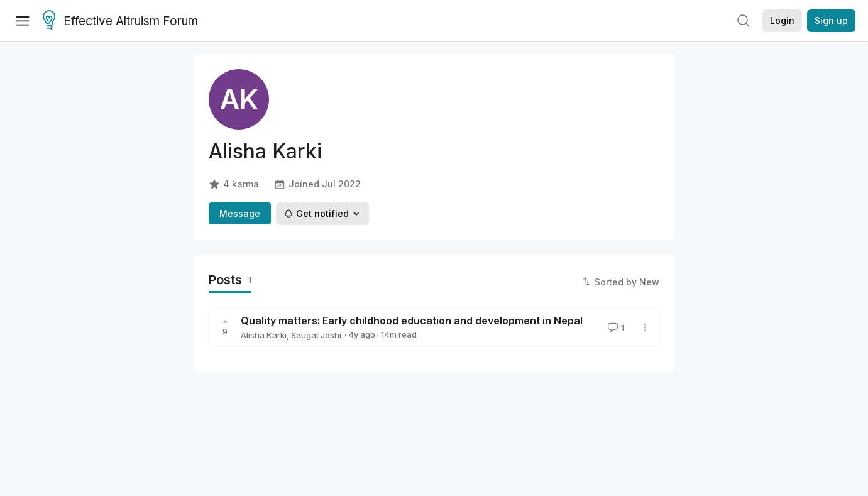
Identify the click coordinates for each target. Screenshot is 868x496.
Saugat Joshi (316, 335)
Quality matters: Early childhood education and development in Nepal (412, 321)
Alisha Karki (264, 335)
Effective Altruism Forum (120, 21)
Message (240, 213)
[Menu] (23, 21)
